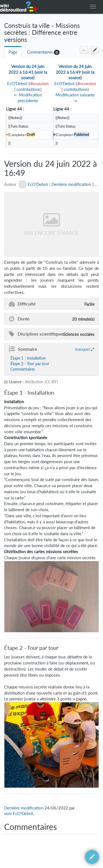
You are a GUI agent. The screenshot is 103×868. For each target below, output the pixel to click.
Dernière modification (71, 184)
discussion (39, 84)
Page (13, 52)
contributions (28, 89)
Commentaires (40, 52)
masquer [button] (83, 349)
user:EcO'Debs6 (19, 813)
